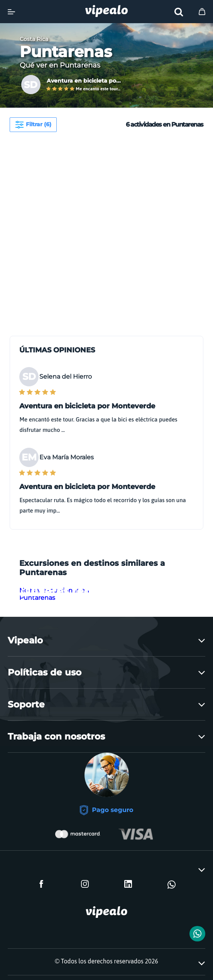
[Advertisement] (103, 188)
